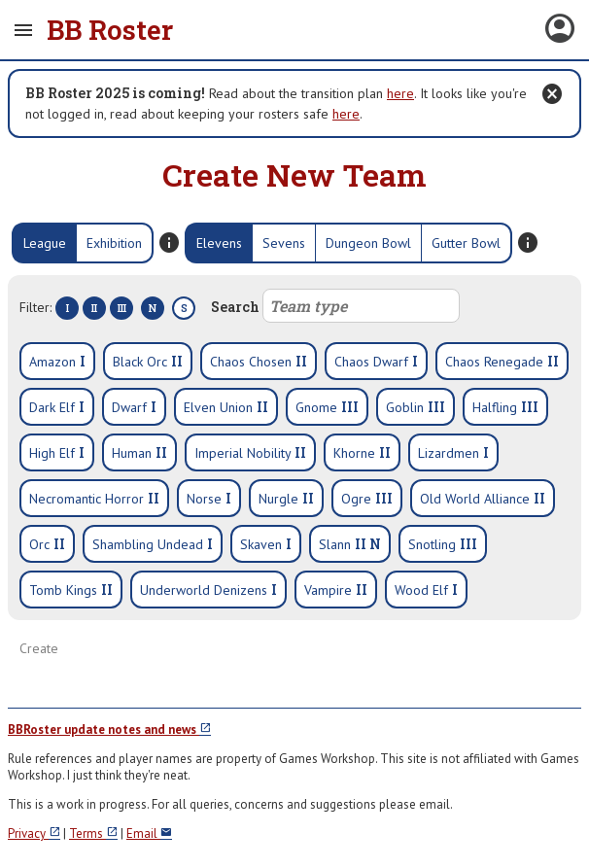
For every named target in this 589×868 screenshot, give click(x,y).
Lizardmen (453, 452)
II (94, 308)
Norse (209, 498)
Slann (350, 544)
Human (139, 452)
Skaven (266, 544)
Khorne (362, 452)
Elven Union (226, 407)
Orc (47, 544)
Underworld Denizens (208, 590)
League (45, 243)
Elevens (219, 243)
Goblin (416, 407)
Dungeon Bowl (368, 243)
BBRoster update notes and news (109, 729)
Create (39, 648)
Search (335, 306)
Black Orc (148, 361)
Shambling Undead (153, 544)
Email (149, 833)
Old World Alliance (483, 498)
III (122, 308)
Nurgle (286, 498)
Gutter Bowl (466, 243)
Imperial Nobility (250, 452)
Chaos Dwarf (376, 361)
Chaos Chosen (259, 361)
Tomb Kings (71, 590)
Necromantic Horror (94, 498)
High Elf (57, 452)
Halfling (505, 407)
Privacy (34, 833)
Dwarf (134, 407)
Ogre (367, 498)
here (400, 93)
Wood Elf (426, 590)
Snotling (443, 544)
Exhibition (114, 243)
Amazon (57, 361)
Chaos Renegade (502, 361)
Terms (93, 833)
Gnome (327, 407)
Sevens (284, 243)
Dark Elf (57, 407)
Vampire (336, 590)
